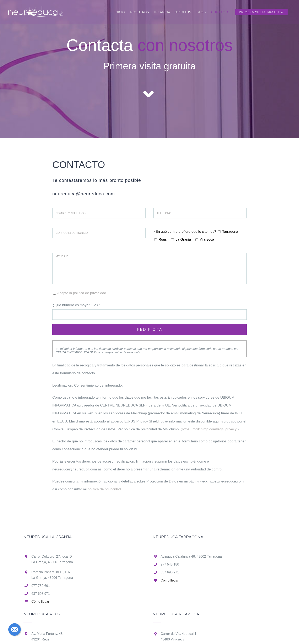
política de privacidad (89, 293)
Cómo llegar (40, 602)
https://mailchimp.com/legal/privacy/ (210, 429)
